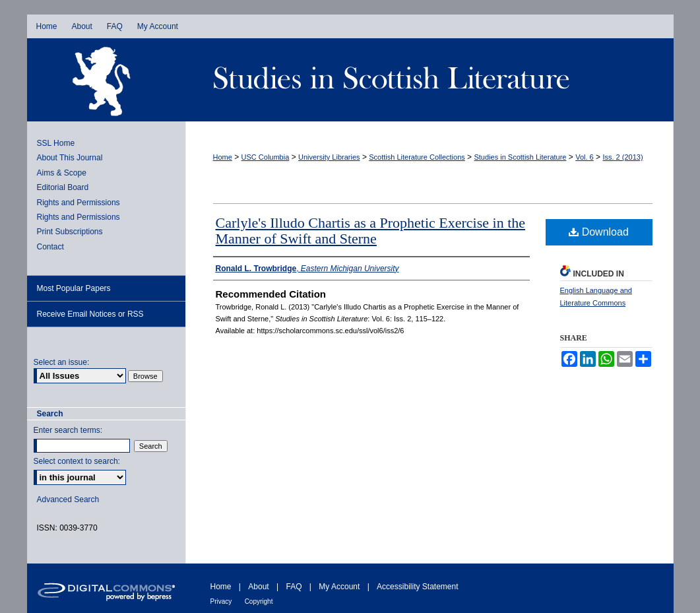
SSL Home (56, 143)
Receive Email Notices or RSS (90, 314)
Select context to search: (77, 461)
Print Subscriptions (70, 232)
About (258, 587)
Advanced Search (68, 500)
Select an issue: (62, 362)
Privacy (221, 601)
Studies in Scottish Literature (430, 80)
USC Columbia (266, 157)
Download (599, 232)
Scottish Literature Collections (417, 157)
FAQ (294, 587)
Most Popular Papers (74, 288)
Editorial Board (63, 187)
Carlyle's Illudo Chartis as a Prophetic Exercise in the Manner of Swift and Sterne (371, 231)
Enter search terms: (68, 430)
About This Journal (70, 158)
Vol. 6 (585, 157)
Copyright (259, 601)
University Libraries (329, 157)
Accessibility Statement (417, 587)
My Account (339, 587)
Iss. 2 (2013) (622, 157)
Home (223, 157)
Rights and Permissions (79, 203)
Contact (50, 247)
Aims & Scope (62, 173)
